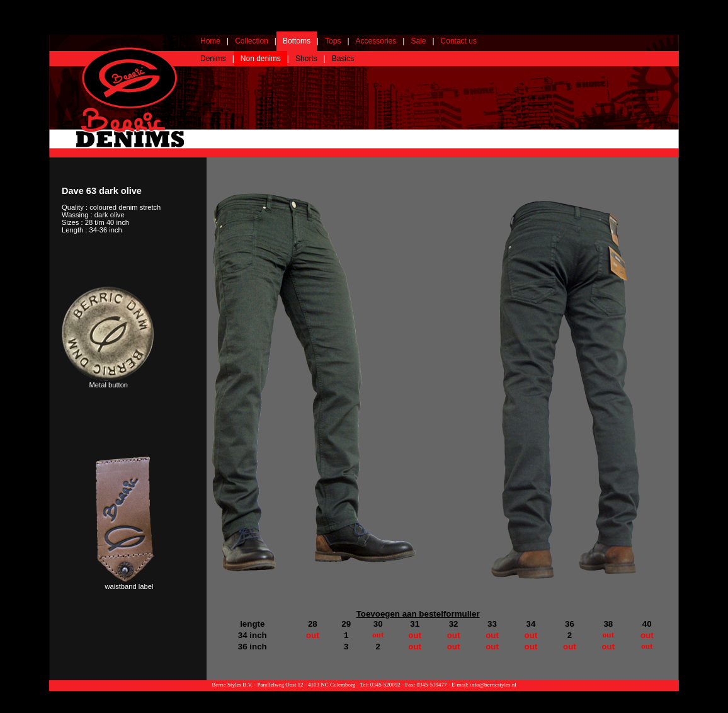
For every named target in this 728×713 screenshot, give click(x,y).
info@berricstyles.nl (493, 685)
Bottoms (297, 41)
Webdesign (665, 694)
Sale (418, 41)
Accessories (376, 41)
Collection (252, 41)
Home (210, 41)
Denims (213, 59)
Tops (333, 41)
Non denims (261, 59)
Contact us (459, 41)
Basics (343, 59)
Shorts (306, 59)
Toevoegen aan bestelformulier (418, 614)
